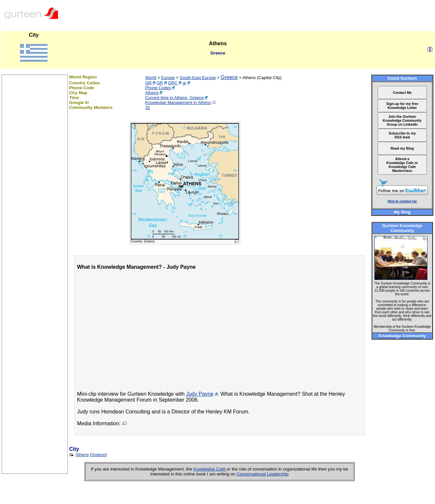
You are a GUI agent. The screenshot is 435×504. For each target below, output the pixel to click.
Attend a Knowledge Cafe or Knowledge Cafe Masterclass (402, 165)
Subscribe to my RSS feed (402, 135)
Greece (229, 77)
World (151, 78)
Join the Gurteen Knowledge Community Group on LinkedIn (402, 120)
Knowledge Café (210, 469)
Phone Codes (158, 88)
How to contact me (402, 201)
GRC (173, 83)
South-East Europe (198, 78)
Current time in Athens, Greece (174, 98)
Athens (152, 93)
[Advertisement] (35, 375)
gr (185, 83)
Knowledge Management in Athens (178, 103)
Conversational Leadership (263, 474)
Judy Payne (200, 394)
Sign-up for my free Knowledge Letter (402, 106)
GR (148, 83)
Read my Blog (402, 148)
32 (148, 107)
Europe (168, 78)
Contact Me (402, 93)
